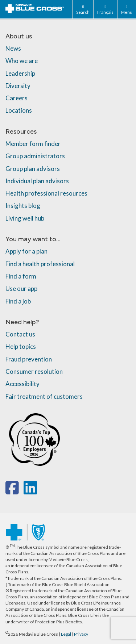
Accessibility (22, 384)
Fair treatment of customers (44, 396)
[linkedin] (30, 491)
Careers (17, 98)
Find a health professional (40, 264)
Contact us (20, 334)
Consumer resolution (34, 371)
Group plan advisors (33, 169)
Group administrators (35, 156)
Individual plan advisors (37, 181)
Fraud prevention (29, 359)
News (13, 48)
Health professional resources (46, 193)
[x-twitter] (23, 491)
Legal (66, 634)
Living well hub (25, 218)
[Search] (83, 9)
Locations (19, 110)
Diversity (18, 86)
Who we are (22, 61)
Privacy (81, 634)
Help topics (21, 346)
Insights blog (23, 206)
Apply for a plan (26, 251)
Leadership (20, 73)
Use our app (21, 288)
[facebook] (14, 491)
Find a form (21, 276)
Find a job (18, 301)
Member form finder (33, 144)
